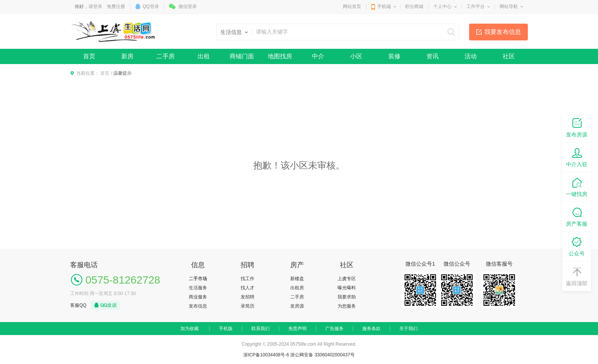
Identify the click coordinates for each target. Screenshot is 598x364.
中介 (318, 56)
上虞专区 (347, 279)
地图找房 (280, 56)
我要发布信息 (503, 32)
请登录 (95, 6)
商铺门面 (242, 56)
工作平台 (476, 6)
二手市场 (198, 279)
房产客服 (577, 216)
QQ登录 (151, 6)
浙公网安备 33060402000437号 (322, 355)
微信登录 (188, 6)
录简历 (248, 306)
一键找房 (577, 187)
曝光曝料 (347, 288)
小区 (356, 56)
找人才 (248, 288)
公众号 (577, 246)
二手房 (166, 56)
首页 (89, 56)
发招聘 (248, 297)
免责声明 (297, 329)
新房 (127, 56)
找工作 (248, 279)
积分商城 (414, 6)
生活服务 (198, 288)
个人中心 (442, 6)
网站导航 (509, 6)
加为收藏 (190, 329)
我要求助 (347, 297)
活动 (471, 56)
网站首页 (352, 6)
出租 (204, 56)
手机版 (226, 329)
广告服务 (334, 329)
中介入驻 (577, 157)
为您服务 (347, 306)
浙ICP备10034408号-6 (266, 355)
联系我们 (260, 329)
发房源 (297, 306)
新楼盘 (297, 279)
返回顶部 (577, 276)
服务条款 (371, 329)
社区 (509, 56)
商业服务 (198, 297)
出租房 (297, 288)
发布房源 (577, 127)
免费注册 (116, 6)
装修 (394, 56)
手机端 (384, 6)
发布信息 (198, 306)
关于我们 (408, 329)
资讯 (432, 56)
